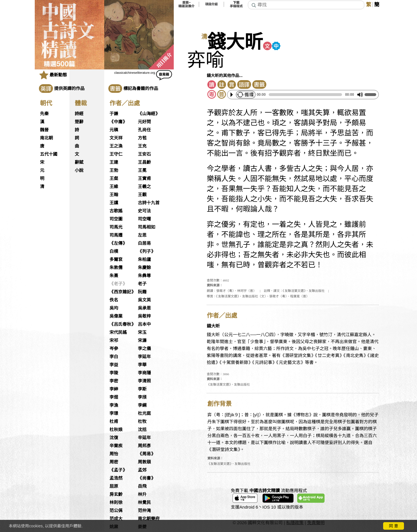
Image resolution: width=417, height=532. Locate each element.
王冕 (142, 170)
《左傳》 (118, 243)
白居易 (144, 243)
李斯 (142, 389)
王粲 (114, 178)
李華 (142, 365)
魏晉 (44, 130)
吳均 (114, 308)
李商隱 (144, 373)
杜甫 (114, 421)
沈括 (142, 430)
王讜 (114, 203)
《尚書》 (147, 478)
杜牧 (142, 421)
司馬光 (116, 227)
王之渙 (116, 146)
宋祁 (114, 340)
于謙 (114, 114)
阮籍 (142, 292)
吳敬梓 (144, 316)
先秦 (44, 114)
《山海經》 (149, 114)
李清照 (144, 381)
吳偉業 (116, 316)
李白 (114, 357)
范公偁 (116, 511)
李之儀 (144, 349)
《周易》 (147, 454)
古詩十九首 (149, 203)
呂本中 (144, 324)
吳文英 (144, 300)
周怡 (114, 454)
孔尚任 (144, 130)
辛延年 (144, 438)
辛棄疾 (116, 446)
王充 (142, 146)
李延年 (144, 357)
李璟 (114, 413)
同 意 (394, 526)
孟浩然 (116, 478)
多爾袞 (116, 259)
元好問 (144, 122)
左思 (142, 235)
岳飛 (142, 486)
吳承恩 (144, 308)
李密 (114, 381)
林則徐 (116, 502)
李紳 (114, 389)
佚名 (114, 300)
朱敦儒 (116, 268)
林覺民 (144, 502)
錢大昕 (235, 42)
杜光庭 (144, 413)
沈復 (114, 438)
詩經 (79, 114)
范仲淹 (144, 511)
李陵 (114, 373)
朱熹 (114, 276)
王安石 (144, 154)
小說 (79, 170)
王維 (114, 187)
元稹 (114, 130)
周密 (114, 462)
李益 (114, 365)
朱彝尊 (144, 276)
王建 (114, 162)
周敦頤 (144, 462)
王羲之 (144, 187)
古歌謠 (116, 211)
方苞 (142, 138)
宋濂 (142, 340)
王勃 (114, 170)
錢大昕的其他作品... (225, 76)
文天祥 (116, 138)
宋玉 (142, 332)
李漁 (114, 405)
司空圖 (116, 219)
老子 (142, 284)
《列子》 (147, 251)
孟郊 (142, 470)
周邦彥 (144, 446)
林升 (142, 494)
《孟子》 (118, 470)
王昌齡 (144, 162)
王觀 (142, 195)
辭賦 (79, 162)
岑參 (114, 349)
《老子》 (118, 284)
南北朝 (46, 138)
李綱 (142, 405)
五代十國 (49, 154)
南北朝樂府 (149, 519)
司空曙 (144, 219)
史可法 (144, 211)
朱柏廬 (144, 259)
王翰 (114, 195)
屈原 (114, 486)
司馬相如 (147, 227)
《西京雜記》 (122, 292)
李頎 (142, 397)
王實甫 (144, 178)
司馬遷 (116, 235)
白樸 (114, 251)
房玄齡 (116, 494)
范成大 (116, 519)
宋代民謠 (118, 332)
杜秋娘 (116, 430)
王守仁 (116, 154)
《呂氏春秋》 (122, 324)
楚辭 (79, 122)
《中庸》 (118, 122)
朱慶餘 (144, 268)
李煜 (114, 397)
